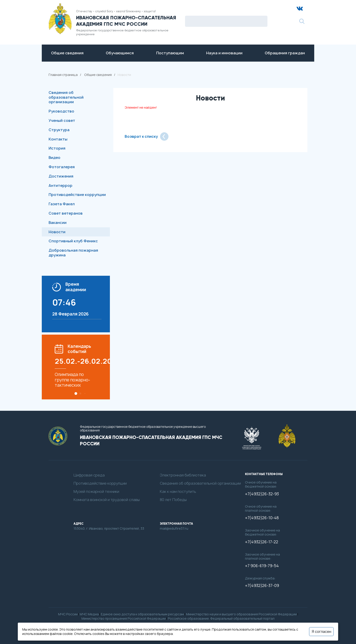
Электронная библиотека (183, 475)
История (57, 148)
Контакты (58, 139)
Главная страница (63, 75)
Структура (59, 130)
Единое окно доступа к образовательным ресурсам (142, 614)
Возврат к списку (147, 137)
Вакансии (58, 223)
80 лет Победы (173, 500)
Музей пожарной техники (96, 492)
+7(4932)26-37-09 (262, 586)
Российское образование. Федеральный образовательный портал (221, 618)
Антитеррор (61, 185)
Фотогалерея (62, 167)
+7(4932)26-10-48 (262, 518)
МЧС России (68, 614)
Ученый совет (62, 120)
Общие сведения (98, 75)
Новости (57, 232)
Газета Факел (62, 204)
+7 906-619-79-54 (262, 566)
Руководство (61, 111)
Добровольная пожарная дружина (73, 253)
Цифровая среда (89, 475)
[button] (76, 393)
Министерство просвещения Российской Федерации (124, 618)
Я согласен (321, 631)
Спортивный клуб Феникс (73, 241)
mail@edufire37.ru (174, 529)
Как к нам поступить (178, 492)
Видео (54, 158)
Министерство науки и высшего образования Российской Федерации (241, 614)
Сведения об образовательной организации (66, 97)
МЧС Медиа (89, 614)
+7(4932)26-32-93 (262, 494)
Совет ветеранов (66, 213)
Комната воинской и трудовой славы (107, 500)
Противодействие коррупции (77, 195)
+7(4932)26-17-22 (262, 542)
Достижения (61, 176)
